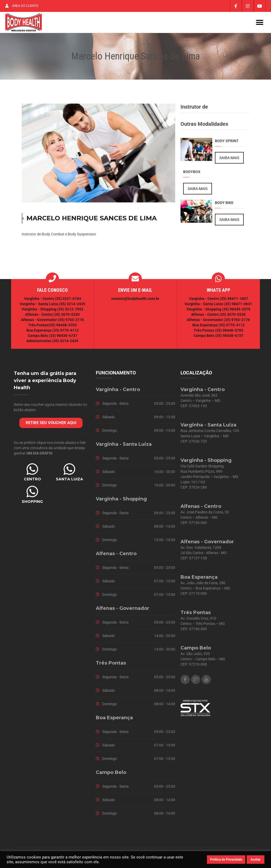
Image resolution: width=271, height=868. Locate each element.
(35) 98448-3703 (63, 327)
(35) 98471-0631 (238, 305)
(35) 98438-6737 (63, 337)
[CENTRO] (32, 471)
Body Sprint (227, 142)
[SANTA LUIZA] (69, 471)
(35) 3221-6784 (68, 300)
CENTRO (32, 481)
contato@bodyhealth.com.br (135, 300)
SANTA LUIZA (69, 481)
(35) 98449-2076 (236, 311)
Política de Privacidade (226, 860)
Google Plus (196, 681)
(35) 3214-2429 (72, 305)
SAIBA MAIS (229, 159)
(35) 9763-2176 (71, 321)
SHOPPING (32, 503)
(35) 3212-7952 (70, 311)
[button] (260, 23)
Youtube (206, 681)
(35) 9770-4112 (66, 332)
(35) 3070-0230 (67, 316)
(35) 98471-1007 (234, 300)
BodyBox (192, 173)
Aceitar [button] (256, 860)
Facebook (185, 681)
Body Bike (224, 204)
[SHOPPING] (32, 493)
